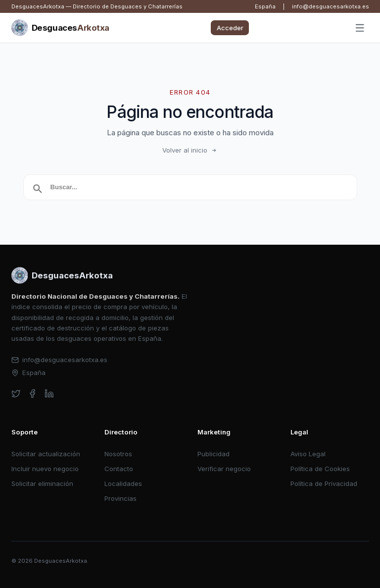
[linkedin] (49, 394)
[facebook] (32, 394)
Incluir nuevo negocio (45, 469)
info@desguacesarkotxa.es (331, 6)
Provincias (120, 498)
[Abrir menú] (360, 28)
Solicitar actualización (46, 454)
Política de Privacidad (324, 483)
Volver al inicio (190, 150)
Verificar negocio (224, 469)
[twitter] (16, 394)
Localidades (123, 483)
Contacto (119, 469)
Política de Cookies (320, 469)
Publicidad (214, 454)
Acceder (230, 28)
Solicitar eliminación (42, 483)
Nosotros (118, 454)
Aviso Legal (308, 454)
